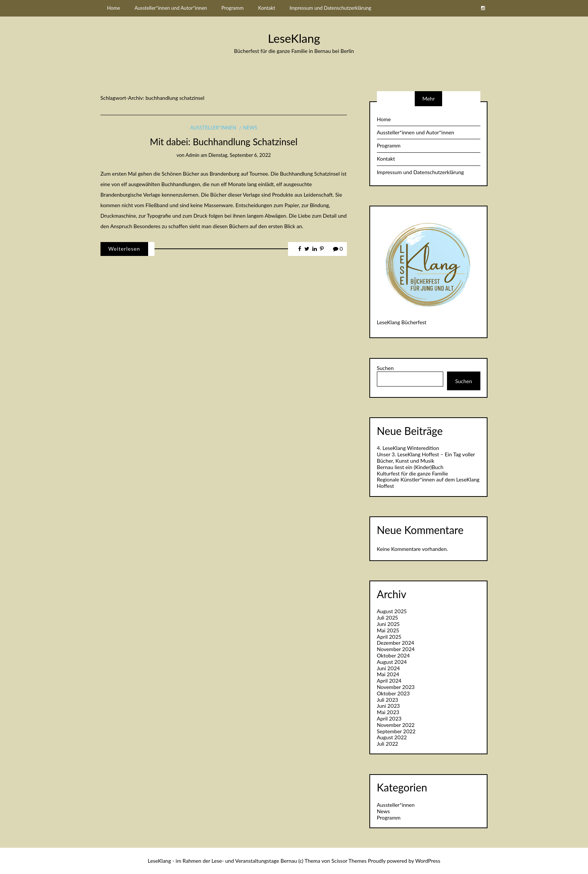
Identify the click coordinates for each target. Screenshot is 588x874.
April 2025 (389, 637)
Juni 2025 (388, 624)
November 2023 (396, 687)
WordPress (428, 861)
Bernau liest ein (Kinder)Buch (410, 467)
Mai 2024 (388, 674)
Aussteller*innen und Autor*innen (171, 8)
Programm (232, 8)
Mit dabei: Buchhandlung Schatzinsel (224, 142)
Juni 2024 (388, 668)
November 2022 (396, 725)
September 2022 (396, 731)
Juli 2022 (388, 744)
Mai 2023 (388, 712)
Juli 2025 (387, 618)
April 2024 (389, 681)
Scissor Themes (349, 861)
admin (193, 155)
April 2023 (389, 718)
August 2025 (392, 611)
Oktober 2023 (393, 693)
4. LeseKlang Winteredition (408, 448)
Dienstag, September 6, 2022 (240, 155)
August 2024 (392, 662)
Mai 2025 (388, 630)
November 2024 (396, 649)
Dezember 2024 (396, 643)
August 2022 (392, 737)
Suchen (385, 368)
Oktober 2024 (393, 655)
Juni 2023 (388, 706)
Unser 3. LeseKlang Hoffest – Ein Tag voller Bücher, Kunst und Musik (426, 457)
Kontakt (266, 8)
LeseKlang (294, 38)
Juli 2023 (388, 700)
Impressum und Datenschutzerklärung (330, 8)
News (250, 128)
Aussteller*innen (213, 128)
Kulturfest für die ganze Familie (412, 473)
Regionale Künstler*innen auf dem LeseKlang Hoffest (428, 483)
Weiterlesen (124, 249)
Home (113, 8)
